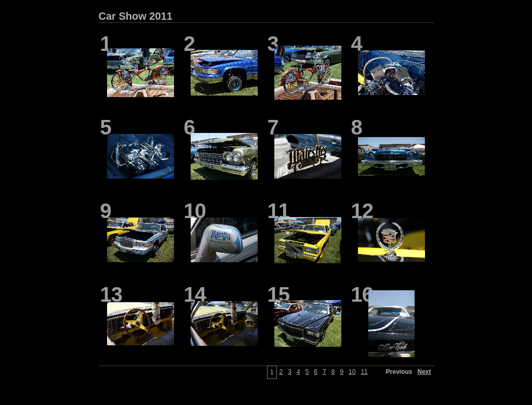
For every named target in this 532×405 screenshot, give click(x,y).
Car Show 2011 (136, 16)
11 (364, 372)
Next (424, 372)
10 (352, 372)
